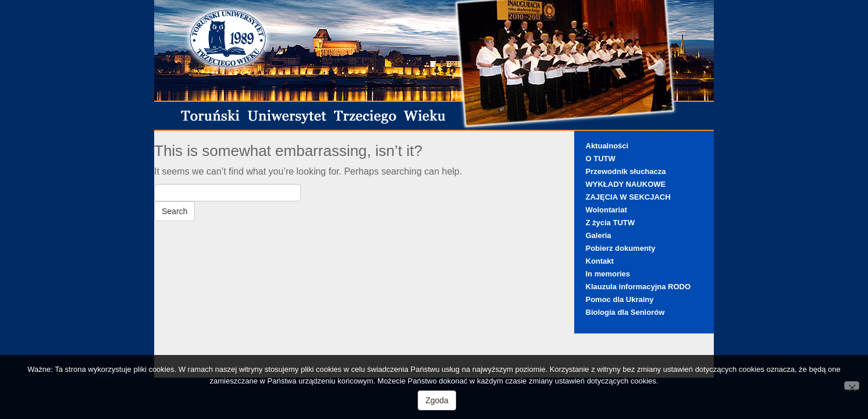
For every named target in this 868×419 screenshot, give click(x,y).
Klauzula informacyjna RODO (638, 287)
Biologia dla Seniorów (625, 312)
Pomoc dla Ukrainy (620, 299)
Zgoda (437, 400)
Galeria (599, 235)
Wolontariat (606, 210)
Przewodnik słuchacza (626, 171)
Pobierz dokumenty (621, 248)
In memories (608, 274)
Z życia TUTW (611, 223)
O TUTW (601, 159)
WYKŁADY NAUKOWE (626, 184)
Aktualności (607, 146)
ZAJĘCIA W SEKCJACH (628, 197)
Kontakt (600, 261)
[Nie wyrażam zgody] (852, 386)
